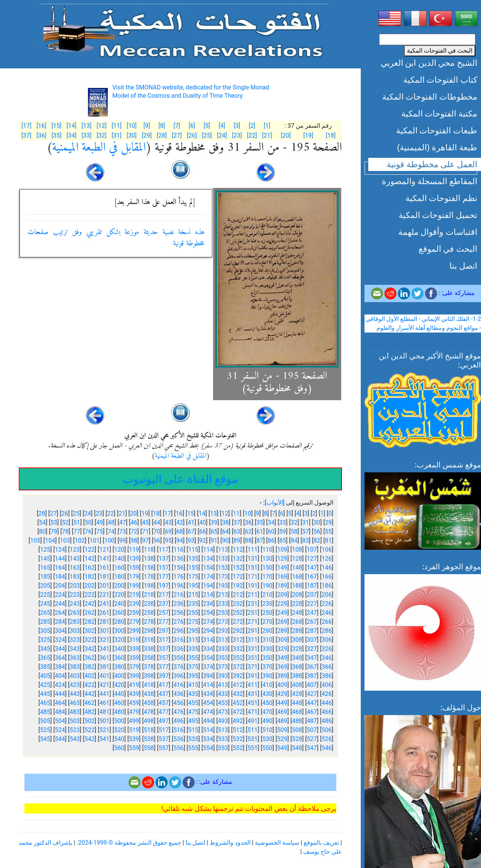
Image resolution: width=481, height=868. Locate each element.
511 (253, 730)
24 (88, 513)
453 (223, 703)
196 (178, 586)
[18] (331, 135)
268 (297, 622)
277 (164, 622)
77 (77, 532)
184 (60, 577)
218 (149, 595)
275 (193, 622)
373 (223, 667)
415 (193, 685)
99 (123, 541)
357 (164, 658)
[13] (86, 126)
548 (297, 748)
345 (45, 649)
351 (253, 658)
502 (90, 721)
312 (238, 640)
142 (90, 559)
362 (90, 658)
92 (203, 541)
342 (90, 649)
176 (178, 577)
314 (208, 640)
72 (134, 532)
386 (327, 676)
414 (208, 685)
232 (238, 604)
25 (76, 513)
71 (145, 532)
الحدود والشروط (230, 843)
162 (90, 568)
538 (149, 739)
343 (75, 649)
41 (191, 522)
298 (149, 631)
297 (164, 631)
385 (45, 667)
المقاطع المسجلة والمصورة (430, 181)
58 (294, 532)
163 (75, 568)
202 (90, 586)
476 (178, 712)
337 (164, 649)
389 (282, 676)
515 (193, 730)
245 (45, 604)
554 (208, 748)
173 (223, 577)
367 (312, 667)
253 (223, 613)
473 (223, 712)
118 (149, 550)
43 (168, 522)
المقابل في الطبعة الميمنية (99, 148)
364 (60, 658)
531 (253, 739)
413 (223, 685)
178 (149, 577)
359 (134, 658)
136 (178, 559)
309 (282, 640)
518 (149, 730)
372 (238, 667)
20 (133, 513)
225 (45, 595)
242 (90, 604)
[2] (252, 126)
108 (297, 550)
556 (178, 748)
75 (100, 532)
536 (178, 739)
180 (119, 577)
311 (253, 640)
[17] (26, 126)
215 (193, 595)
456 (178, 703)
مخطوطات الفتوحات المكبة (430, 97)
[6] (192, 126)
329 (282, 649)
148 (297, 568)
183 (75, 577)
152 (238, 568)
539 (134, 739)
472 (238, 712)
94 (180, 541)
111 (253, 550)
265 (45, 613)
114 (208, 550)
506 (327, 730)
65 (214, 532)
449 (282, 703)
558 (149, 748)
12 (225, 513)
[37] (26, 135)
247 (312, 613)
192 (238, 586)
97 (145, 541)
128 (297, 559)
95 (168, 541)
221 (104, 595)
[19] (308, 135)
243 (75, 604)
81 (328, 541)
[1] (267, 126)
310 (267, 640)
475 (193, 712)
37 (237, 522)
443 (75, 694)
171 (253, 577)
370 (267, 667)
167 (312, 577)
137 (164, 559)
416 (178, 685)
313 (223, 640)
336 (178, 649)
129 (282, 559)
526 (327, 739)
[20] (286, 135)
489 (282, 721)
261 (104, 613)
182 (90, 577)
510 (267, 730)
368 (297, 667)
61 (260, 532)
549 (282, 748)
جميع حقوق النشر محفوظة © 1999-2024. (129, 843)
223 (75, 595)
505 (45, 721)
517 (164, 730)
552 (238, 748)
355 (193, 658)
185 (45, 577)
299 (134, 631)
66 (203, 532)
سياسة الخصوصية (277, 843)
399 (134, 676)
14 (202, 513)
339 (134, 649)
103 (65, 541)
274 (208, 622)
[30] (132, 135)
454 (208, 703)
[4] (222, 126)
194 (208, 586)
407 (312, 685)
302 (90, 631)
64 (225, 532)
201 (104, 586)
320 (119, 640)
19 (145, 513)
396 (178, 676)
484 (60, 712)
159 (134, 568)
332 (238, 649)
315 (193, 640)
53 (54, 522)
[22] (252, 135)
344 (60, 649)
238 (149, 604)
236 (178, 604)
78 (65, 532)
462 (90, 703)
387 (312, 676)
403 (75, 676)
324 (60, 640)
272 (238, 622)
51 (77, 522)
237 (164, 604)
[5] (207, 126)
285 (45, 622)
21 (122, 513)
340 (119, 649)
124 (60, 550)
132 (238, 559)
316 (178, 640)
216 (178, 595)
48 (111, 522)
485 (45, 712)
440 (119, 694)
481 (104, 712)
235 (193, 604)
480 (119, 712)
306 (327, 640)
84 (294, 541)
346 (327, 658)
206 (327, 595)
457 (164, 703)
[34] (71, 135)
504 (60, 721)
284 (60, 622)
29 (328, 522)
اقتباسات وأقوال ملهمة (438, 232)
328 (297, 649)
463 (75, 703)
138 (149, 559)
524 (60, 730)
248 (297, 613)
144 (60, 559)
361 (104, 658)
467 (312, 712)
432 (238, 694)
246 (327, 613)
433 (223, 694)
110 (267, 550)
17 (168, 513)
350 (267, 658)
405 (45, 676)
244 (60, 604)
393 (223, 676)
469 (282, 712)
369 (282, 667)
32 (294, 522)
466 (327, 712)
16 (179, 513)
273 (223, 622)
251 (253, 613)
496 (178, 721)
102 (80, 541)
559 (134, 748)
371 (253, 667)
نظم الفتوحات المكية (441, 198)
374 (208, 667)
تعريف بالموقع (321, 843)
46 (134, 522)
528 (297, 739)
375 (193, 667)
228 (297, 604)
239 (134, 604)
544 (60, 739)
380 (119, 667)
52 (65, 522)
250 (267, 613)
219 (134, 595)
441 (104, 694)
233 (223, 604)
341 (104, 649)
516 (178, 730)
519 (134, 730)
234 (208, 604)
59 (283, 532)
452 (238, 703)
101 (95, 541)
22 (110, 513)
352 (238, 658)
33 (283, 522)
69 (168, 532)
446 (327, 703)
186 (327, 586)
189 (282, 586)
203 (75, 586)
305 (45, 631)
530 (267, 739)
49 (100, 522)
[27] (177, 135)
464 (60, 703)
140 (119, 559)
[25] (207, 135)
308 (297, 640)
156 (178, 568)
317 (164, 640)
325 (45, 640)
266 (327, 622)
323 (75, 640)
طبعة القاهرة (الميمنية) (437, 147)
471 (253, 712)
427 (312, 694)
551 (253, 748)
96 (157, 541)
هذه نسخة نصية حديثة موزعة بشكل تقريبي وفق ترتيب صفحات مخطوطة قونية (116, 238)
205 (45, 586)
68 (180, 532)
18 (156, 513)
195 (193, 586)
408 (297, 685)
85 (283, 541)
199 (134, 586)
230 (267, 604)
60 (271, 532)
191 (253, 586)
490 (267, 721)
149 (282, 568)
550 (267, 748)
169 (282, 577)
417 (164, 685)
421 (104, 685)
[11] (116, 126)
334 (208, 649)
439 (134, 694)
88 (248, 541)
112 (238, 550)
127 (312, 559)
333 (223, 649)
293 (223, 631)
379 (134, 667)
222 (90, 595)
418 (149, 685)
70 (157, 532)
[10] (132, 126)
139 (134, 559)
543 (75, 739)
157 (164, 568)
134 (208, 559)
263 (75, 613)
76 (88, 532)
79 (54, 532)
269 (282, 622)
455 (193, 703)
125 (45, 550)
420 (119, 685)
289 (282, 631)
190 (267, 586)
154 (208, 568)
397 (164, 676)
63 (237, 532)
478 (149, 712)
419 (134, 685)
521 (104, 730)
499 (134, 721)
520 (119, 730)
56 (317, 532)
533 (223, 739)
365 (45, 658)
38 (225, 522)
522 (90, 730)
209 (282, 595)
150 (267, 568)
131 (253, 559)
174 (208, 577)
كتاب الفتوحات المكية (440, 80)
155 (193, 568)
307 (312, 640)
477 (164, 712)
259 (134, 613)
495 (193, 721)
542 (90, 739)
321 (104, 640)
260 (119, 613)
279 (134, 622)
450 (267, 703)
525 (45, 730)
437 (164, 694)
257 (164, 613)
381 (104, 667)
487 (312, 721)
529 (282, 739)
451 (253, 703)
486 (327, 721)
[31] (116, 135)
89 (237, 541)
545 (45, 739)
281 (104, 622)
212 (238, 595)
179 (134, 577)
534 (208, 739)
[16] (41, 126)
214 (208, 595)
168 (297, 577)
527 (312, 739)
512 (238, 730)
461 (104, 703)
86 (271, 541)
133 (223, 559)
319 (134, 640)
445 (45, 694)
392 (238, 676)
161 (104, 568)
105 (35, 541)
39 (214, 522)
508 (297, 730)
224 (60, 595)
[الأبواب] (275, 503)
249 (282, 613)
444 (60, 694)
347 (312, 658)
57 (306, 532)
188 (297, 586)
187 (312, 586)
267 (312, 622)
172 (238, 577)
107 (312, 550)
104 (50, 541)
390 (267, 676)
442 (90, 694)
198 (149, 586)
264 (60, 613)
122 (90, 550)
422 (90, 685)
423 (75, 685)
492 (238, 721)
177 (164, 577)
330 (267, 649)
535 (193, 739)
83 (306, 541)
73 (123, 532)
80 (42, 532)
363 (75, 658)
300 (119, 631)
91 (214, 541)
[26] (192, 135)
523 (75, 730)
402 (90, 676)
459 (134, 703)
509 (282, 730)
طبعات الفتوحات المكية (437, 130)
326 (327, 649)
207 (312, 595)
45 (145, 522)
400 (119, 676)
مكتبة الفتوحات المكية (439, 113)
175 (193, 577)
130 (267, 559)
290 (267, 631)
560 (119, 748)
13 (213, 513)
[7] (177, 126)
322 (90, 640)
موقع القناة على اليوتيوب (180, 479)
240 (119, 604)
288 (297, 631)
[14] (71, 126)
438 (149, 694)
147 (312, 568)
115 (193, 550)
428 (297, 694)
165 (45, 568)
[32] (101, 135)
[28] (162, 135)
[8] (162, 126)
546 (327, 748)
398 (149, 676)
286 (327, 631)
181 (104, 577)
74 (111, 532)
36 (248, 522)
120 (119, 550)
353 (223, 658)
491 (253, 721)
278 (149, 622)
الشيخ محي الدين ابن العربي (429, 63)
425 (45, 685)
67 (191, 532)
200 (119, 586)
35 (260, 522)
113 (223, 550)
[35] (56, 135)
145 (45, 559)
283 (75, 622)
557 (164, 748)
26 (65, 513)
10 (248, 513)
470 (267, 712)
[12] (101, 126)
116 (178, 550)
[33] (86, 135)
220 (119, 595)
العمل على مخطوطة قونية (432, 164)
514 (208, 730)
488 (297, 721)
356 (178, 658)
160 (119, 568)
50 (88, 522)
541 (104, 739)
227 (312, 604)
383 (75, 667)
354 (208, 658)
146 (327, 568)
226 (327, 604)
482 (90, 712)
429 (282, 694)
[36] (41, 135)
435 (193, 694)
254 (208, 613)
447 (312, 703)
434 (208, 694)
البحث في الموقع (448, 249)
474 (208, 712)
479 (134, 712)
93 (191, 541)
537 (164, 739)
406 (327, 685)
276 (178, 622)
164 (60, 568)
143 (75, 559)
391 (253, 676)
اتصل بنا (463, 266)
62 (248, 532)
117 (164, 550)
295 (193, 631)
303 (75, 631)
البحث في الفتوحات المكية (440, 51)
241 (104, 604)
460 (119, 703)
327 (312, 649)
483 (75, 712)
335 (193, 649)
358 (149, 658)
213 (223, 595)
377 (164, 667)
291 (253, 631)
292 (238, 631)
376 (178, 667)
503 (75, 721)
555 (193, 748)
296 (178, 631)
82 (317, 541)
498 (149, 721)
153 (223, 568)
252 (238, 613)
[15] (56, 126)
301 (104, 631)
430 (267, 694)
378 (149, 667)
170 (267, 577)
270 (267, 622)
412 (238, 685)
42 (180, 522)
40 (203, 522)
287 (312, 631)
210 (267, 595)
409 (282, 685)
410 (267, 685)
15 (191, 513)
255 (193, 613)
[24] (222, 135)
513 (223, 730)
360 (119, 658)
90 (225, 541)
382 (90, 667)
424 (60, 685)
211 (253, 595)
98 (134, 541)
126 (327, 559)
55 (328, 532)
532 (238, 739)
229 (282, 604)
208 (297, 595)
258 (149, 613)
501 (104, 721)
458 (149, 703)
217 (164, 595)
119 (134, 550)
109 (282, 550)
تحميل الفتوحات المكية (438, 215)
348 (297, 658)
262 (90, 613)
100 (109, 541)
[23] (237, 135)
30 (317, 522)
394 (208, 676)
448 (297, 703)
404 (60, 676)
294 (208, 631)
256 (178, 613)
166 (327, 577)
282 (90, 622)
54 (42, 522)
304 (60, 631)
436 (178, 694)
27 (53, 513)
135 (193, 559)
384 (60, 667)
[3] (237, 126)
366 (327, 667)
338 (149, 649)
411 (253, 685)
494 (208, 721)
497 (164, 721)
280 (119, 622)
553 (223, 748)
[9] (147, 126)
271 (253, 622)
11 (236, 513)
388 (297, 676)
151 (253, 568)
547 (312, 748)
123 (75, 550)
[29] (147, 135)
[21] (267, 135)
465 (45, 703)
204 (60, 586)
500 (119, 721)
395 (193, 676)
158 (149, 568)
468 (297, 712)
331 (253, 649)
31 (306, 522)
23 (99, 513)
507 (312, 730)
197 (164, 586)
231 (253, 604)
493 (223, 721)
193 (223, 586)
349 (282, 658)
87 (260, 541)
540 (119, 739)
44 (157, 522)
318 (149, 640)
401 (104, 676)
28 (42, 513)
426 (327, 694)
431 (253, 694)
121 (104, 550)
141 (104, 559)
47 (123, 522)
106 (327, 550)
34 (271, 522)
